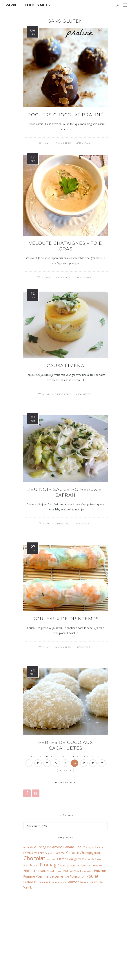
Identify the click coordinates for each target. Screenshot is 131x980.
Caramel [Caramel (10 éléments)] (60, 929)
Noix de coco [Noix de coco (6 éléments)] (54, 947)
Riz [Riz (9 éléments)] (36, 958)
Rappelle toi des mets (28, 5)
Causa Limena (65, 368)
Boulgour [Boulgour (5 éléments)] (90, 923)
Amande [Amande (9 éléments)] (28, 923)
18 (93, 839)
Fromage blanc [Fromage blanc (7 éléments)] (68, 941)
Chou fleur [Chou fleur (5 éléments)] (51, 935)
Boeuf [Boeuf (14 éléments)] (80, 923)
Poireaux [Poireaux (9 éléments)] (74, 947)
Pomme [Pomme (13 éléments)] (29, 952)
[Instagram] (36, 869)
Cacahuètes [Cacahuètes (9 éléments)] (30, 929)
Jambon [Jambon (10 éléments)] (82, 941)
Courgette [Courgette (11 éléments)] (74, 935)
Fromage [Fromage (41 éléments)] (49, 940)
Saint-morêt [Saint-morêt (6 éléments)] (44, 958)
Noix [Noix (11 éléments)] (43, 947)
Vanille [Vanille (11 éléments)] (28, 963)
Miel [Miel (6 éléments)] (101, 941)
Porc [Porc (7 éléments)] (66, 953)
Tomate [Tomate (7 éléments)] (84, 958)
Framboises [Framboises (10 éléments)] (31, 941)
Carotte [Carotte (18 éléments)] (73, 928)
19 (102, 839)
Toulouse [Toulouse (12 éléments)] (96, 958)
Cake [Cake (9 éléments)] (41, 929)
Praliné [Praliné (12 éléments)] (28, 958)
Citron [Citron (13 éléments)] (62, 935)
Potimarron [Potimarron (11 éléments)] (78, 952)
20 (61, 846)
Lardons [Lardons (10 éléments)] (93, 941)
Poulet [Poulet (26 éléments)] (92, 952)
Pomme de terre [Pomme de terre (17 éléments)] (49, 952)
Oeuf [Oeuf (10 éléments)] (65, 947)
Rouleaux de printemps (66, 638)
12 (38, 839)
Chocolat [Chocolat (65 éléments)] (34, 934)
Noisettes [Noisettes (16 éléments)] (31, 946)
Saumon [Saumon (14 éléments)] (73, 958)
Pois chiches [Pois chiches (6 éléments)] (87, 947)
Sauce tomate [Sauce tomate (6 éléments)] (59, 958)
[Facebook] (27, 869)
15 (65, 839)
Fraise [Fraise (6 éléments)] (98, 935)
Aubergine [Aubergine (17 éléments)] (43, 923)
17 (84, 839)
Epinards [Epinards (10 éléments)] (88, 935)
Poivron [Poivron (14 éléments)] (100, 946)
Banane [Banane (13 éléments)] (69, 923)
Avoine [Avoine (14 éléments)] (57, 923)
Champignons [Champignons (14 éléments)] (91, 928)
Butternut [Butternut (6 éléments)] (100, 923)
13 (47, 839)
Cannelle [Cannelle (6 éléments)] (49, 929)
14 (56, 839)
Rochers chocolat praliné (66, 115)
